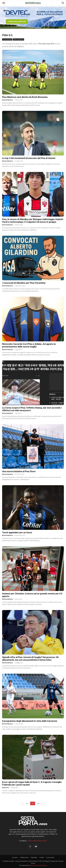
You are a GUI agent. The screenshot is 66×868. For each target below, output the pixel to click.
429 (38, 803)
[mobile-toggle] (4, 3)
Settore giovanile (18, 39)
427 (27, 803)
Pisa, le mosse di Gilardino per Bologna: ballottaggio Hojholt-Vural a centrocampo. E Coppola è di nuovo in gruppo (33, 221)
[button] (63, 3)
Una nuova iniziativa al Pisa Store (19, 471)
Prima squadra (7, 39)
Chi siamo (15, 857)
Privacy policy (50, 857)
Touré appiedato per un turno (17, 532)
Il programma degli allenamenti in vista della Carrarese (30, 721)
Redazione (6, 788)
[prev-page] (22, 803)
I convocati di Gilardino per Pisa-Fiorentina (24, 283)
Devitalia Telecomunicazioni (38, 865)
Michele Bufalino (8, 100)
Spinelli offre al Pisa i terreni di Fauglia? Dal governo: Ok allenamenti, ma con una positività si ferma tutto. (30, 659)
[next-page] (43, 803)
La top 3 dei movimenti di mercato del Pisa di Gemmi (29, 158)
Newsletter (34, 857)
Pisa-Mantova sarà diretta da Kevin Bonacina (25, 97)
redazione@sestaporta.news (37, 841)
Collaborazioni (24, 857)
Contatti (42, 857)
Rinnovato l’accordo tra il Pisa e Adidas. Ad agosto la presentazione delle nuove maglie (29, 345)
